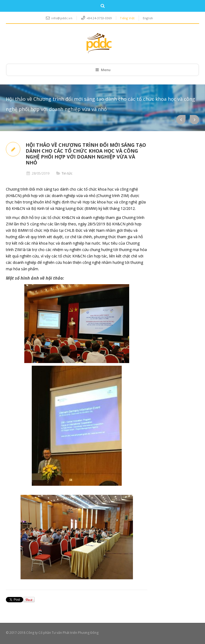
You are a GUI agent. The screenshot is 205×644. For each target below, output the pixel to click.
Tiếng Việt (127, 18)
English (148, 18)
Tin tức (67, 173)
